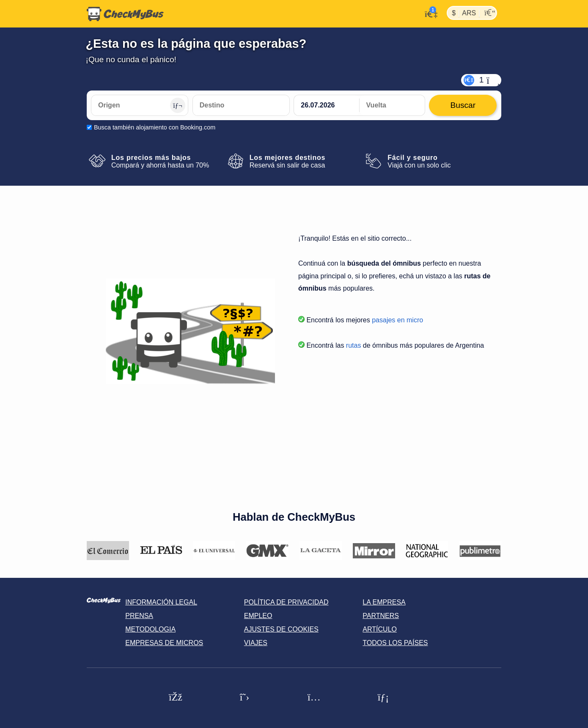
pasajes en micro (397, 320)
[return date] (392, 105)
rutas (354, 345)
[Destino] (241, 105)
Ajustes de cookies (281, 629)
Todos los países (395, 643)
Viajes (256, 643)
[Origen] (140, 105)
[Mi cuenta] (429, 13)
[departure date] (327, 105)
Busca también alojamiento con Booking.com (155, 127)
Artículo (380, 629)
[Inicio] (125, 14)
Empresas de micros (164, 643)
